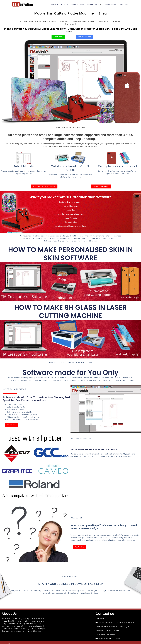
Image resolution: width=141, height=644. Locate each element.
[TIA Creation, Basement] (71, 626)
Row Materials (110, 4)
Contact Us (124, 4)
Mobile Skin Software (59, 4)
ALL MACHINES (93, 4)
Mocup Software (78, 4)
